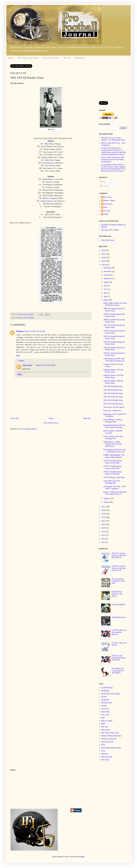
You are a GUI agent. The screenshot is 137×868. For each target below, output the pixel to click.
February (107, 499)
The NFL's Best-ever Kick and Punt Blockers (119, 632)
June (106, 289)
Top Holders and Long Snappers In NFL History (118, 671)
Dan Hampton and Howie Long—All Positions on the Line (115, 451)
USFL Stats (105, 760)
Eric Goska (108, 197)
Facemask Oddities (118, 604)
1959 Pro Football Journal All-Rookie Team (114, 315)
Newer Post (15, 418)
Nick (105, 207)
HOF (103, 718)
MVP (103, 724)
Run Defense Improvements (111, 748)
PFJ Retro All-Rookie (109, 739)
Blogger (82, 857)
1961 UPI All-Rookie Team (113, 404)
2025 (104, 254)
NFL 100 (104, 727)
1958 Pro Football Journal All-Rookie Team (114, 321)
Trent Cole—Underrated (112, 411)
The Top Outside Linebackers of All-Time (118, 581)
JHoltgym (20, 331)
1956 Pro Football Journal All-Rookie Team (114, 332)
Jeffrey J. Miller (109, 201)
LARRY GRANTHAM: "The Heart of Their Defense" (114, 456)
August (107, 282)
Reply (18, 356)
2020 (104, 510)
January (107, 502)
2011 (104, 542)
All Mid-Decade (107, 688)
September (108, 279)
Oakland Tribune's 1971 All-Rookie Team (113, 371)
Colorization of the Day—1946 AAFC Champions (114, 488)
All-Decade (105, 691)
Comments (105, 186)
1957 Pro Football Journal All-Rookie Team (114, 326)
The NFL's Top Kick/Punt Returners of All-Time (119, 658)
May (106, 293)
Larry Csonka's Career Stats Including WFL (113, 437)
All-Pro (104, 697)
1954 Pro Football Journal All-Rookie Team (114, 343)
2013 (104, 535)
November (108, 271)
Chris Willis (105, 712)
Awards (104, 706)
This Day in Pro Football (110, 230)
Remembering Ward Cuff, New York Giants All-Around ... (114, 426)
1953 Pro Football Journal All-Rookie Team (114, 349)
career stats (105, 709)
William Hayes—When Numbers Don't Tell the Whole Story (113, 444)
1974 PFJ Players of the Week (114, 477)
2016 (104, 524)
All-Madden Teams (118, 617)
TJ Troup (107, 211)
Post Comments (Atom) (28, 429)
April (106, 296)
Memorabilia (80, 58)
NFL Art (67, 58)
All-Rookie (20, 318)
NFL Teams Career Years (28, 58)
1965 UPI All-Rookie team (113, 390)
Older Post (87, 418)
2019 (104, 514)
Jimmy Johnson (47, 201)
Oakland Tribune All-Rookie (111, 736)
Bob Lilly (50, 182)
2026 (104, 250)
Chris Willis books (108, 240)
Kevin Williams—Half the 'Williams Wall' (113, 421)
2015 (104, 528)
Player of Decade (107, 742)
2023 (104, 261)
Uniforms (105, 754)
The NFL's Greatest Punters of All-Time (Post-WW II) (119, 568)
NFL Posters (106, 730)
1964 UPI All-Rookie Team (113, 393)
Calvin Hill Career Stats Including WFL (112, 482)
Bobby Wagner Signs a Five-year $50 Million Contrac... (115, 304)
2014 (104, 532)
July (105, 286)
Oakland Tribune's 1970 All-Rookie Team (113, 376)
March (106, 300)
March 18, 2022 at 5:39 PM (46, 365)
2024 (104, 258)
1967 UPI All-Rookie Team (113, 386)
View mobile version (51, 423)
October (107, 275)
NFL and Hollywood (51, 58)
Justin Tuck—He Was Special (114, 407)
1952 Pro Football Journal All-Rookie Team (114, 354)
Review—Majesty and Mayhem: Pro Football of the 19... (115, 493)
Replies (22, 361)
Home (11, 58)
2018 (104, 517)
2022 (104, 265)
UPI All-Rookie (29, 318)
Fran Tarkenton (48, 163)
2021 (104, 507)
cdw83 (106, 214)
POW (103, 745)
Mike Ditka (49, 144)
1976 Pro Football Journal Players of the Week (113, 473)
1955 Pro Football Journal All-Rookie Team (114, 337)
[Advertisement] (113, 85)
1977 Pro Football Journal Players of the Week (113, 467)
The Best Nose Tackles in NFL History (117, 594)
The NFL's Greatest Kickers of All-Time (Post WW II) (119, 556)
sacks (103, 751)
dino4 (67, 857)
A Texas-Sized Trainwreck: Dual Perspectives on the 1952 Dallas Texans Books (113, 159)
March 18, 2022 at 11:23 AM (35, 331)
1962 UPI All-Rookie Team (113, 400)
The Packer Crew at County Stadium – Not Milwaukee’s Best (113, 139)
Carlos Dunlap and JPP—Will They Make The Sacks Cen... (115, 360)
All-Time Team (107, 703)
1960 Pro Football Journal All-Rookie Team (114, 310)
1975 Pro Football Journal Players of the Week (113, 462)
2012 (104, 539)
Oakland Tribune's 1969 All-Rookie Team (113, 382)
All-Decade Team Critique (111, 694)
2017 (104, 521)
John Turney (27, 365)
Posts (103, 182)
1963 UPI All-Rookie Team (113, 397)
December (108, 268)
